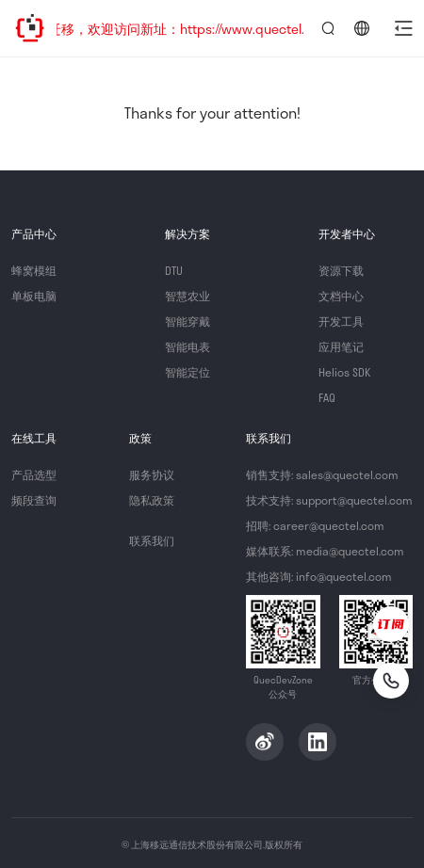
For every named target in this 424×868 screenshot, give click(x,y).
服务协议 (152, 474)
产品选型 (34, 474)
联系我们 (152, 540)
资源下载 (341, 270)
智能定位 (188, 372)
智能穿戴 (188, 321)
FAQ (327, 397)
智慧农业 (188, 296)
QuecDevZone (30, 28)
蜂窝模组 (34, 270)
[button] (403, 28)
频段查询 (34, 500)
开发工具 (341, 321)
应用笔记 (341, 346)
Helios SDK (344, 372)
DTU (174, 270)
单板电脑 (34, 296)
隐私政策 (152, 500)
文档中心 (341, 296)
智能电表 (188, 346)
